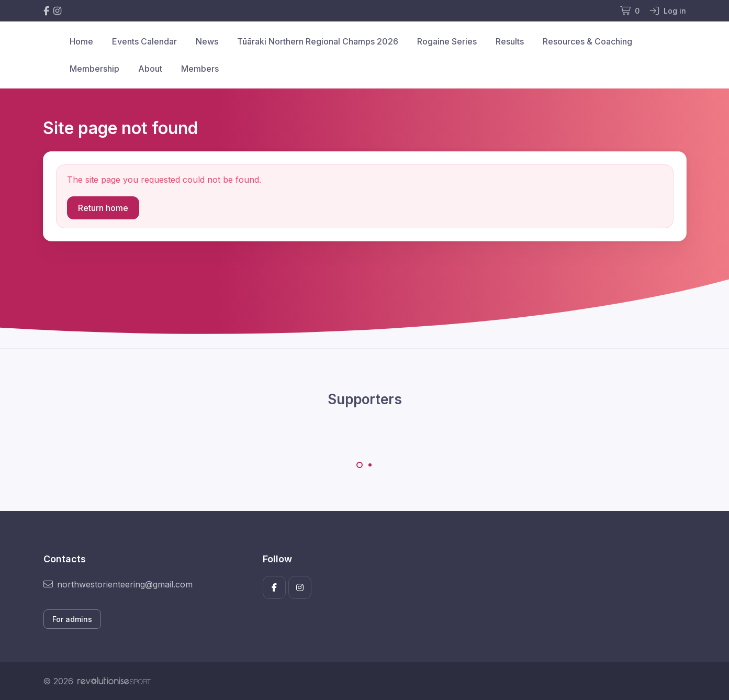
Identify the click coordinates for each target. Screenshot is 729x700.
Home (81, 41)
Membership (94, 69)
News (207, 41)
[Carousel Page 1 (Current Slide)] (360, 465)
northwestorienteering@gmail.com (118, 584)
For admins (72, 619)
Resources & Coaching (587, 41)
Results (510, 41)
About (150, 69)
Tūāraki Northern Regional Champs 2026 (318, 41)
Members (200, 69)
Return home (103, 208)
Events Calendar (144, 41)
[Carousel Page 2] (370, 465)
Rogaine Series (447, 41)
